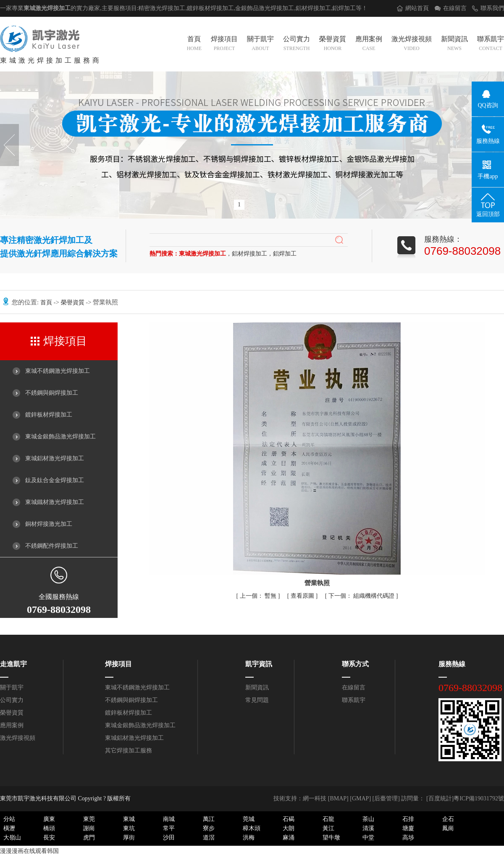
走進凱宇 (13, 664)
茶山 (368, 819)
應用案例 (369, 44)
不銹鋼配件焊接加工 (52, 546)
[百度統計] (440, 798)
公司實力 (297, 44)
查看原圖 (303, 596)
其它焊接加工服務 (129, 751)
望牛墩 (331, 838)
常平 (169, 828)
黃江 (328, 828)
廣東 (49, 819)
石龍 (328, 819)
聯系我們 (492, 8)
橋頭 (49, 828)
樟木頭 (252, 828)
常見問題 (257, 700)
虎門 (89, 838)
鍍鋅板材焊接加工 (49, 415)
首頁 (194, 44)
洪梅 (249, 838)
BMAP (338, 798)
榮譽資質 (333, 44)
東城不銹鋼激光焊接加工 (58, 371)
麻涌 (289, 838)
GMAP (360, 798)
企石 (448, 819)
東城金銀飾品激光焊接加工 (60, 437)
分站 (9, 819)
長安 (49, 838)
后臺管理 (386, 798)
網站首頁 (417, 8)
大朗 (289, 828)
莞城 (249, 819)
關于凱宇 (260, 44)
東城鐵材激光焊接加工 (55, 502)
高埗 (408, 838)
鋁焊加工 (344, 8)
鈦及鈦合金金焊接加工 (55, 480)
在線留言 (455, 8)
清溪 (368, 828)
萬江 (209, 819)
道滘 (209, 838)
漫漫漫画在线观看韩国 (29, 851)
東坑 (129, 828)
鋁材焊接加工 (313, 8)
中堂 (368, 838)
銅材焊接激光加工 (49, 524)
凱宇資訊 (259, 664)
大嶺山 (12, 838)
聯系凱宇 (491, 44)
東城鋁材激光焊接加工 (55, 458)
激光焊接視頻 (412, 44)
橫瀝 (9, 828)
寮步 (209, 828)
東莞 (89, 819)
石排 (408, 819)
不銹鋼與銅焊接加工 (52, 393)
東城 (129, 819)
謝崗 (89, 828)
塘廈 (408, 828)
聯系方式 (355, 664)
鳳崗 (448, 828)
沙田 (169, 838)
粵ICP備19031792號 (479, 798)
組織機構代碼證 (362, 596)
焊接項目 (224, 44)
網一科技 (315, 798)
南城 (169, 819)
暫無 (259, 596)
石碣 (289, 819)
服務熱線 (452, 664)
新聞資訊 (454, 44)
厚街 (129, 838)
